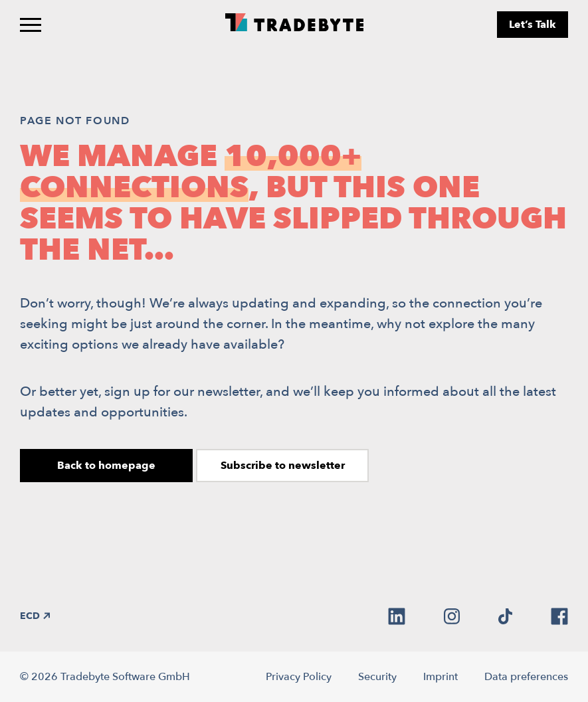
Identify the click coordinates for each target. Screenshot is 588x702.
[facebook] (559, 616)
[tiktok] (505, 616)
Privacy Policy (299, 677)
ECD (35, 616)
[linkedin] (397, 616)
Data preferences (526, 677)
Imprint (441, 677)
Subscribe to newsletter (283, 466)
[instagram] (452, 616)
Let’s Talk (533, 25)
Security (377, 677)
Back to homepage (106, 466)
